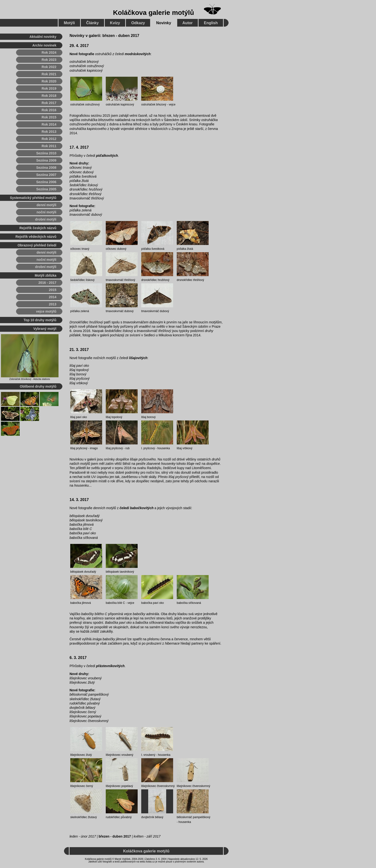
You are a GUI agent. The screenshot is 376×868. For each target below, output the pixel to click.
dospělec (143, 481)
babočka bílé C (81, 529)
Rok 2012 (49, 139)
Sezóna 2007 (46, 175)
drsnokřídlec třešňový (85, 194)
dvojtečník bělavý (82, 708)
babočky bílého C (94, 614)
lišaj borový (78, 374)
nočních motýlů (105, 358)
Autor (188, 23)
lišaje (191, 464)
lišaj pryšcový (79, 379)
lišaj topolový (79, 370)
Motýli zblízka (46, 275)
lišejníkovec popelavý (85, 716)
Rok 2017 (49, 103)
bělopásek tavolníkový (86, 520)
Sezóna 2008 (46, 168)
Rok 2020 (49, 81)
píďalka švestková (83, 176)
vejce (172, 105)
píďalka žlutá (79, 181)
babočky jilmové (115, 639)
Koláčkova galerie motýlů (153, 13)
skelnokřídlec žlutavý (85, 699)
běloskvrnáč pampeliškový (89, 694)
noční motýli (47, 212)
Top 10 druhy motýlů (40, 320)
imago (94, 448)
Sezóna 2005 (46, 189)
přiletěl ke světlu (88, 468)
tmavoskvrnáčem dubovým (143, 322)
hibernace (172, 643)
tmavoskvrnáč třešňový (87, 198)
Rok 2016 (49, 110)
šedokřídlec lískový (84, 185)
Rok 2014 (49, 124)
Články (92, 23)
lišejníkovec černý (83, 712)
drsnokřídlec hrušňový (86, 189)
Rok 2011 (49, 146)
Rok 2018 (49, 96)
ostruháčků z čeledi (123, 54)
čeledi (102, 156)
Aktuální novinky (43, 37)
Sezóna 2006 (46, 182)
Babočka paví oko (118, 623)
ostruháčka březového (97, 120)
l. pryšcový (148, 448)
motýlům (215, 322)
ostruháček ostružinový (87, 66)
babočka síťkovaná (84, 538)
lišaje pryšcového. (143, 459)
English (211, 23)
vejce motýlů (46, 311)
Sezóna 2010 (46, 153)
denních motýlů (105, 508)
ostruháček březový (84, 62)
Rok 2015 (49, 117)
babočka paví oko (83, 533)
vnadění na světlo (152, 326)
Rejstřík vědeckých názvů (36, 237)
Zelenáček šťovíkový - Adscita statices (30, 379)
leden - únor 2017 (83, 836)
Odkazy (138, 23)
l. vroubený (148, 755)
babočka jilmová (82, 524)
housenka (164, 448)
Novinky (164, 23)
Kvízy (115, 23)
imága (97, 639)
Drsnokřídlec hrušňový (86, 322)
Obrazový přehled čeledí (37, 245)
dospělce (122, 459)
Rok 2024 (49, 52)
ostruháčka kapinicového (88, 129)
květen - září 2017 (147, 836)
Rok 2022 (49, 67)
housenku (81, 485)
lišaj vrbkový (79, 383)
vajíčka (75, 120)
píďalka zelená (80, 210)
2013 (53, 304)
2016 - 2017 (47, 283)
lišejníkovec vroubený (86, 678)
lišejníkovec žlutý (82, 682)
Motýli (69, 23)
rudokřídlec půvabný (85, 703)
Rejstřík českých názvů (38, 228)
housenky (168, 464)
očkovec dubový (82, 172)
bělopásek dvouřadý (85, 516)
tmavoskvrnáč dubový (86, 215)
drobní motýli (46, 219)
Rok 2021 (49, 74)
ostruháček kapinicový (86, 70)
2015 (53, 290)
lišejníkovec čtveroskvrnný (89, 721)
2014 (53, 297)
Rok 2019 (49, 88)
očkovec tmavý (81, 168)
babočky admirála (146, 614)
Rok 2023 (49, 60)
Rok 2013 (49, 132)
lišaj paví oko (79, 366)
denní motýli (47, 205)
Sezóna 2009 (46, 160)
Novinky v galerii (85, 36)
